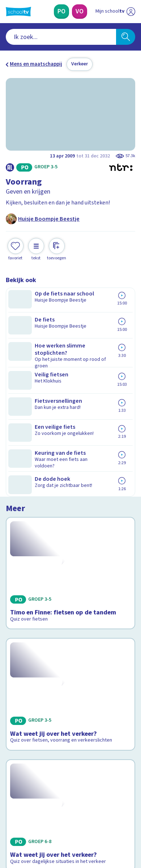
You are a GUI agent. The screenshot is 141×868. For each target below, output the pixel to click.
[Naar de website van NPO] (131, 12)
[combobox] (61, 37)
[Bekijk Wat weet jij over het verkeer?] (70, 427)
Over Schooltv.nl (30, 705)
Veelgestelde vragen (35, 695)
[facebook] (9, 819)
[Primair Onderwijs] (61, 12)
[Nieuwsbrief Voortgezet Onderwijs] (104, 768)
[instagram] (25, 819)
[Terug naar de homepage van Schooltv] (18, 12)
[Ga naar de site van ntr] (108, 834)
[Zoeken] (126, 37)
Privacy (17, 714)
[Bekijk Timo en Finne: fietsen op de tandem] (70, 335)
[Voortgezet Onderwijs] (80, 12)
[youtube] (57, 819)
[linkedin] (41, 819)
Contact (18, 685)
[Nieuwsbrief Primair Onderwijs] (37, 768)
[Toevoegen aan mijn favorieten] (16, 248)
